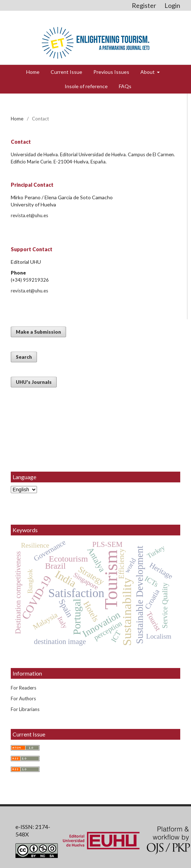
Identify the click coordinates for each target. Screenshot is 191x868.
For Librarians (25, 709)
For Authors (23, 698)
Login (172, 5)
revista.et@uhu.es (29, 215)
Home (33, 72)
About (148, 72)
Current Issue (66, 72)
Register (144, 5)
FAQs (125, 86)
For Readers (24, 688)
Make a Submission (38, 332)
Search (24, 357)
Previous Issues (111, 72)
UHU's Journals (34, 382)
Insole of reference (86, 86)
